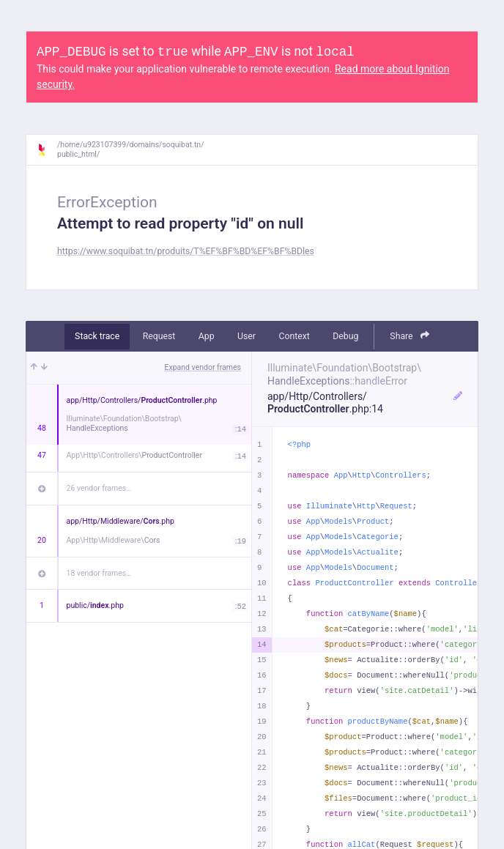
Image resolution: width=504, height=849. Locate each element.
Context (294, 336)
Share (409, 336)
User (247, 336)
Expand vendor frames (203, 367)
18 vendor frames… (99, 573)
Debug (345, 336)
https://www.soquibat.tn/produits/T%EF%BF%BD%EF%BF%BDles (186, 251)
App (207, 336)
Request (159, 336)
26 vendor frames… (99, 488)
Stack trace (97, 336)
